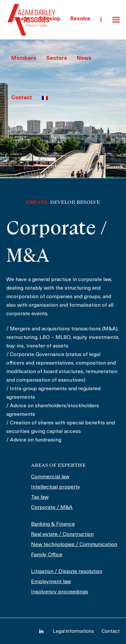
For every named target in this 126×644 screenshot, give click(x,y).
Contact (111, 632)
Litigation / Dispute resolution (67, 572)
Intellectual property (56, 487)
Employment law (51, 582)
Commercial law (50, 477)
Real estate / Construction (62, 535)
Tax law (40, 497)
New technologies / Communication (74, 545)
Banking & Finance (53, 524)
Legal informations (73, 632)
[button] (116, 20)
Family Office (47, 555)
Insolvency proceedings (60, 592)
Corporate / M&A (52, 508)
